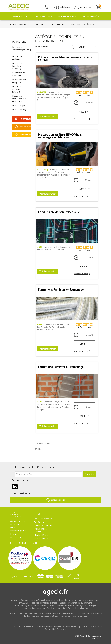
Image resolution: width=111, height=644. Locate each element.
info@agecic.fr (60, 629)
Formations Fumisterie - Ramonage (17, 66)
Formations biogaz (20, 110)
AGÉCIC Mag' (40, 522)
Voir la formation (48, 117)
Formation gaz (19, 105)
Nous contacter (17, 537)
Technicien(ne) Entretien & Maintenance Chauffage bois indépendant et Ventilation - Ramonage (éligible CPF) (54, 173)
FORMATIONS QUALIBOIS (23, 119)
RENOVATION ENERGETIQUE (23, 127)
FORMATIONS (19, 42)
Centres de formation (43, 519)
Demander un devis (81, 119)
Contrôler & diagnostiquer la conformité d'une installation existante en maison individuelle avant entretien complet (54, 406)
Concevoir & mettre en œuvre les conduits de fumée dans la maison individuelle (53, 327)
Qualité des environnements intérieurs (19, 99)
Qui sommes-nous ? (19, 521)
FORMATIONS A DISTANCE (23, 135)
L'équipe (14, 534)
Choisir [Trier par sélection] (88, 47)
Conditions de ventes (43, 525)
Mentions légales (41, 535)
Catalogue (62, 7)
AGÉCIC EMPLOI (41, 538)
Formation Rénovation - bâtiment (18, 89)
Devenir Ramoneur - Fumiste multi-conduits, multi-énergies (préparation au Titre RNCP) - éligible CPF (54, 96)
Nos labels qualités (18, 531)
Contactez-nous (56, 500)
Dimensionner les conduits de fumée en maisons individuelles (54, 248)
